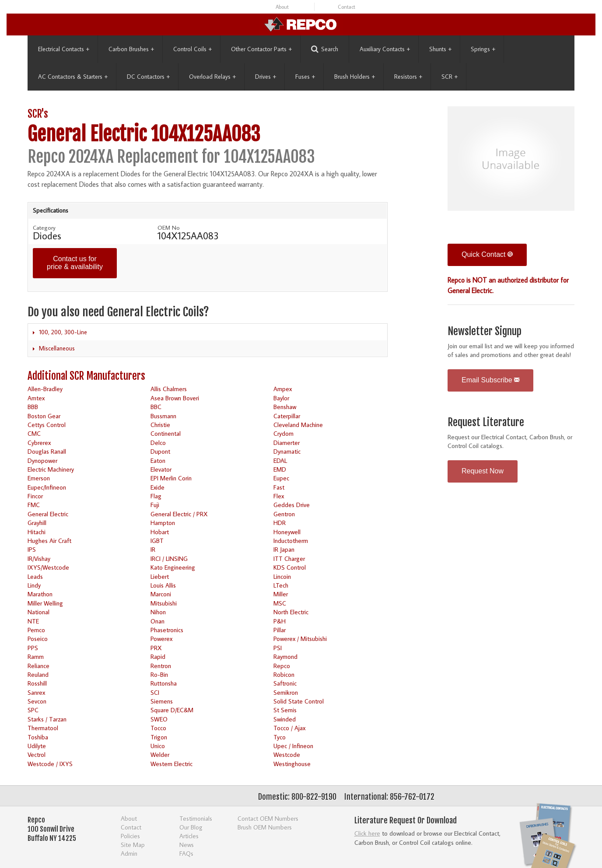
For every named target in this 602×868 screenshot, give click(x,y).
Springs (483, 49)
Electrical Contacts (64, 49)
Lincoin (282, 576)
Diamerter (287, 443)
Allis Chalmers (169, 389)
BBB (33, 407)
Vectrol (37, 754)
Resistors (408, 77)
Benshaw (285, 407)
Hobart (160, 532)
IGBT (157, 541)
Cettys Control (47, 425)
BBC (156, 407)
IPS (32, 549)
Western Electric (171, 764)
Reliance (38, 666)
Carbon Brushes (131, 49)
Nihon (158, 612)
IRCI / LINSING (169, 558)
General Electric (48, 514)
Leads (35, 576)
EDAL (280, 460)
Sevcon (37, 701)
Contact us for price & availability (75, 263)
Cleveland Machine (298, 425)
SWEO (159, 719)
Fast (279, 487)
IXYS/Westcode (48, 567)
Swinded (285, 719)
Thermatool (43, 728)
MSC (280, 603)
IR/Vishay (39, 558)
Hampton (163, 523)
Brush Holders (355, 77)
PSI (278, 648)
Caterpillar (287, 416)
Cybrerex (39, 443)
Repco (282, 666)
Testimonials (196, 818)
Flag (156, 496)
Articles (189, 836)
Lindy (34, 585)
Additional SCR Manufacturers (86, 376)
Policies (130, 836)
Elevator (161, 469)
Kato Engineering (173, 567)
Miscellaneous (57, 348)
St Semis (285, 710)
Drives (266, 77)
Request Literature (486, 422)
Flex (279, 496)
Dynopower (42, 460)
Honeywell (287, 532)
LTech (281, 585)
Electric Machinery (51, 469)
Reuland (38, 674)
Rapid (158, 656)
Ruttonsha (164, 683)
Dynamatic (287, 451)
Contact (346, 7)
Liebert (160, 576)
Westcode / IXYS (50, 764)
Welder (160, 754)
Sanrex (36, 692)
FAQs (186, 853)
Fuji (155, 505)
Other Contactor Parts (261, 49)
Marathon (40, 594)
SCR (450, 77)
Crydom (283, 433)
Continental (166, 433)
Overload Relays (212, 77)
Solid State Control (299, 701)
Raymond (285, 656)
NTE (33, 621)
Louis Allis (163, 585)
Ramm (36, 656)
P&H (280, 621)
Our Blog (191, 827)
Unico (158, 746)
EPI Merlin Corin (171, 478)
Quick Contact (487, 254)
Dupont (160, 451)
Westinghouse (292, 764)
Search (325, 49)
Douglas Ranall (47, 451)
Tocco (158, 728)
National (38, 612)
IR (153, 549)
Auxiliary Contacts (385, 49)
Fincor (35, 496)
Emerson (39, 478)
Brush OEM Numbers (265, 827)
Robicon (284, 674)
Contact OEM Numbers (268, 818)
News (187, 845)
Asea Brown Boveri (175, 398)
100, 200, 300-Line (63, 332)
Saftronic (285, 683)
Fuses (305, 77)
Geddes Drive (292, 505)
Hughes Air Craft (49, 541)
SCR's (38, 114)
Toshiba (38, 737)
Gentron (284, 514)
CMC (34, 433)
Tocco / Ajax (289, 728)
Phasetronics (167, 630)
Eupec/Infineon (47, 487)
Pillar (280, 630)
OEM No (169, 227)
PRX (156, 648)
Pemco (36, 630)
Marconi (161, 594)
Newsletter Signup (485, 331)
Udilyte (37, 746)
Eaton (158, 460)
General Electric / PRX (179, 514)
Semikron (286, 692)
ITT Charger (289, 558)
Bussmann (163, 416)
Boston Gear (44, 416)
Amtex (36, 398)
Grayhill (37, 523)
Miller (281, 594)
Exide (157, 487)
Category (44, 227)
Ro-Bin (159, 674)
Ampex (283, 389)
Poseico (38, 639)
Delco (158, 443)
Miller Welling (45, 603)
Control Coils (192, 49)
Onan (157, 621)
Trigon (159, 737)
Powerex (161, 639)
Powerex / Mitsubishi (300, 639)
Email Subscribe (490, 380)
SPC (33, 710)
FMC (34, 505)
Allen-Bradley (45, 389)
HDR (280, 523)
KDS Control (290, 567)
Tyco (280, 737)
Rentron (161, 666)
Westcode (287, 754)
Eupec (281, 478)
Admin (129, 853)
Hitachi (37, 532)
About (282, 7)
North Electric (291, 612)
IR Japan (284, 549)
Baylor (281, 398)
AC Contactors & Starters (73, 77)
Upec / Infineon (293, 746)
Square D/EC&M (172, 710)
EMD (280, 469)
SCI (155, 692)
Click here (367, 833)
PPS (33, 648)
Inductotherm (291, 541)
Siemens (162, 701)
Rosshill (37, 683)
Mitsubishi (164, 603)
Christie (160, 425)
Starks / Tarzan (47, 719)
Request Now (483, 471)
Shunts (440, 49)
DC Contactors (148, 77)
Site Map (133, 845)
